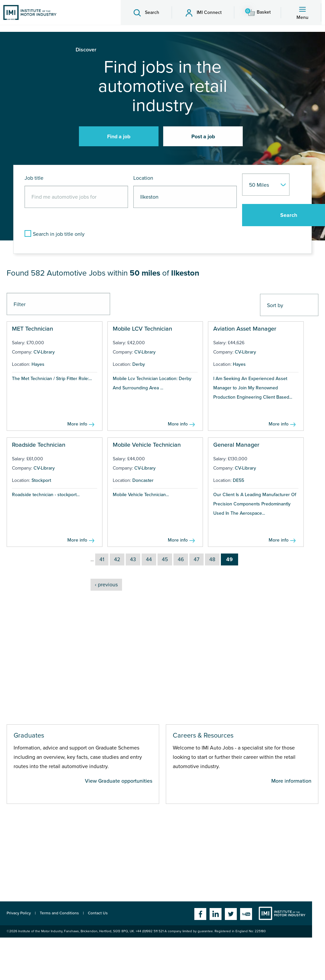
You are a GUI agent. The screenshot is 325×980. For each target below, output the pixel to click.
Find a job (119, 137)
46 (181, 559)
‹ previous (106, 585)
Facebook (200, 914)
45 (165, 559)
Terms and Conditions (59, 913)
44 (149, 559)
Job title (34, 178)
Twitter (231, 914)
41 (102, 559)
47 (196, 559)
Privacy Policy (19, 913)
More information (291, 781)
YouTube (246, 914)
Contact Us (98, 913)
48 (212, 559)
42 (117, 559)
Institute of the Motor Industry (282, 913)
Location (143, 178)
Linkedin (216, 914)
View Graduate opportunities (119, 781)
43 (133, 559)
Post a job (203, 137)
